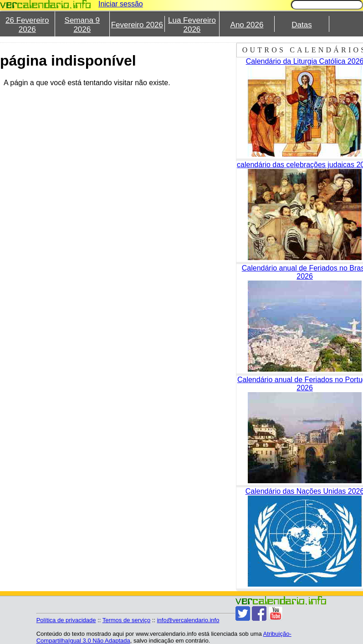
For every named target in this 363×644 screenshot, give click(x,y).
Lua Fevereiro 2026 (192, 25)
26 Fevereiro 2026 (27, 25)
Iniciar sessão (121, 4)
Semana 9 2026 (82, 25)
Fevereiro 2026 (137, 25)
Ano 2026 (247, 25)
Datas (302, 25)
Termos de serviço (126, 620)
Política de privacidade (66, 620)
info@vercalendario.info (188, 620)
